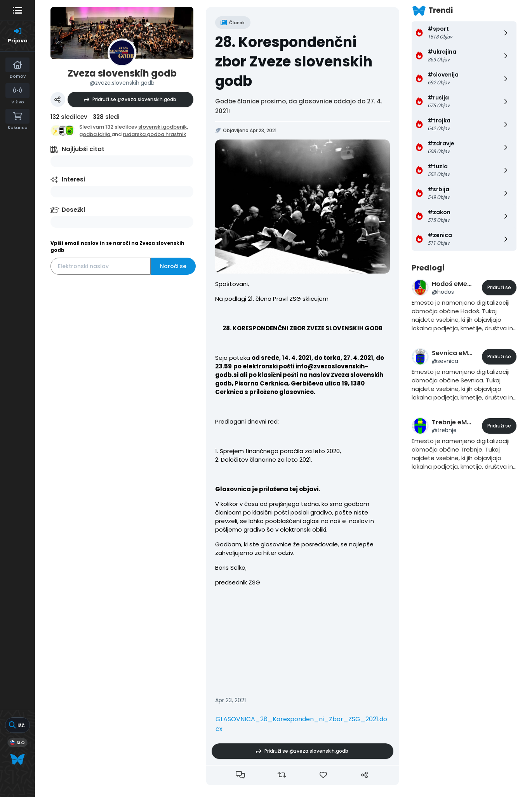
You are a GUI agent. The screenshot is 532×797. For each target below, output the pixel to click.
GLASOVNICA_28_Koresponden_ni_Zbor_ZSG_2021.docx (301, 724)
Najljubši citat (83, 149)
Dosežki (73, 210)
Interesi (73, 179)
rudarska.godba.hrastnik (154, 134)
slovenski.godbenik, (163, 127)
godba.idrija (95, 134)
